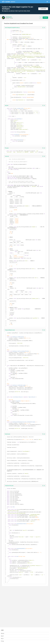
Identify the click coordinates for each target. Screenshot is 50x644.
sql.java (7, 105)
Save (45, 18)
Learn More (43, 9)
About (2, 639)
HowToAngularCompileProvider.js (12, 28)
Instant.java (7, 434)
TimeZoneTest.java (9, 486)
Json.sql (7, 156)
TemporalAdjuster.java (10, 330)
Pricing (2, 641)
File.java (7, 148)
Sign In (2, 636)
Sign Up (3, 633)
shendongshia (9, 17)
